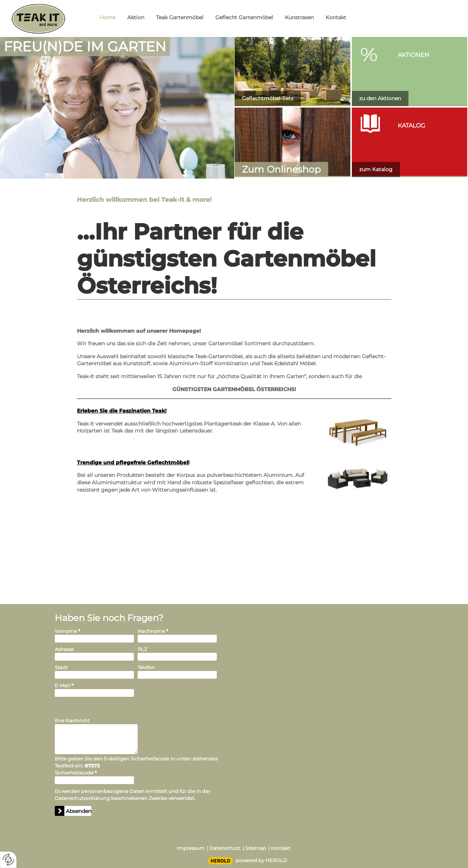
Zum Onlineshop (281, 169)
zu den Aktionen (380, 98)
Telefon (146, 667)
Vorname (68, 631)
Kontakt (336, 17)
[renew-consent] (8, 860)
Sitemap (256, 848)
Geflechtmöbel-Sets (268, 98)
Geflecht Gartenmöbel (244, 17)
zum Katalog (376, 169)
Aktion (136, 17)
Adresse (64, 649)
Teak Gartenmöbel (180, 17)
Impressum (191, 848)
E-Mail (64, 685)
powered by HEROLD (261, 860)
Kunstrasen (299, 17)
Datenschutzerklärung (82, 798)
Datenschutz (225, 848)
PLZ (142, 649)
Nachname (153, 631)
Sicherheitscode (76, 773)
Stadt (61, 667)
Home (107, 17)
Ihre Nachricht (72, 720)
